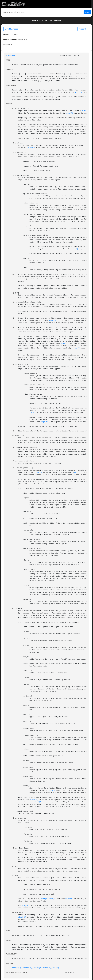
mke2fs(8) (47, 968)
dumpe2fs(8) (45, 422)
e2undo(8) (22, 917)
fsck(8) (52, 899)
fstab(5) (39, 473)
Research (83, 29)
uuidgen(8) (26, 906)
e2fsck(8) (86, 111)
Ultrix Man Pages (11, 29)
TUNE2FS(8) (10, 56)
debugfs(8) (17, 968)
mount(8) (74, 249)
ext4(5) (56, 968)
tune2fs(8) (79, 92)
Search (87, 12)
